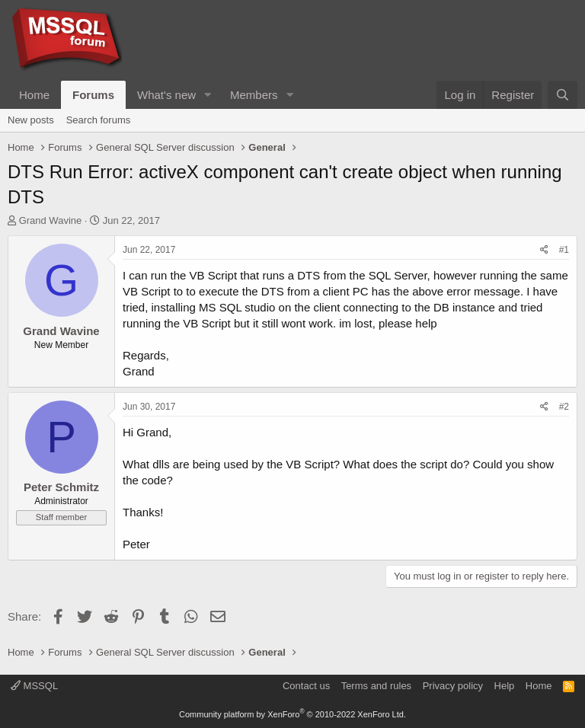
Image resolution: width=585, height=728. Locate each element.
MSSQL (34, 686)
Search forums (99, 120)
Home (34, 95)
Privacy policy (453, 686)
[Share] (544, 250)
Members (254, 95)
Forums (93, 95)
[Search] (563, 95)
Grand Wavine (51, 220)
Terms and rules (376, 686)
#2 (564, 407)
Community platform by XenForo (292, 714)
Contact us (306, 686)
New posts (31, 120)
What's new (166, 95)
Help (505, 686)
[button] (208, 95)
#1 (564, 250)
